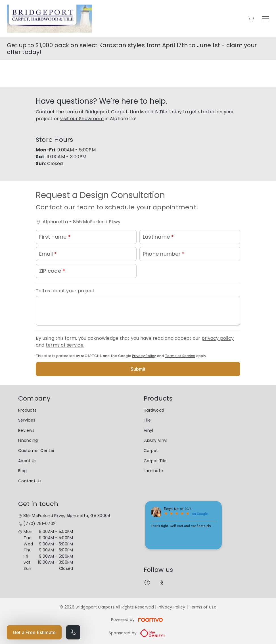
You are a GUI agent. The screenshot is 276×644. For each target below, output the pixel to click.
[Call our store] (73, 632)
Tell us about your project (65, 291)
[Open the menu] (265, 19)
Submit (138, 369)
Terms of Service (180, 356)
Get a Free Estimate (34, 632)
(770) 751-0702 (39, 524)
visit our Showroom (82, 119)
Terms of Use (202, 607)
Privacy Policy (144, 356)
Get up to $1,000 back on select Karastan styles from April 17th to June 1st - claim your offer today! (132, 49)
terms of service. (65, 345)
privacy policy (218, 338)
